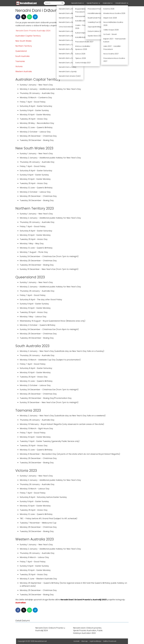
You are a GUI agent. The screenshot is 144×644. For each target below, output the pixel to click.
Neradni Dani (77, 3)
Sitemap (84, 641)
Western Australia (24, 71)
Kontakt (77, 641)
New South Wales (23, 41)
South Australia (22, 56)
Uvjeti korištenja (95, 641)
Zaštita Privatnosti (110, 641)
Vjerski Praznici (92, 3)
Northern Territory (24, 46)
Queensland (21, 51)
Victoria (19, 66)
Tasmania (20, 61)
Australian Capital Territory (28, 36)
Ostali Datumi (121, 3)
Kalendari (107, 3)
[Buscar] (62, 3)
